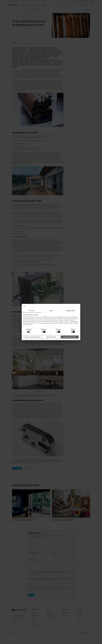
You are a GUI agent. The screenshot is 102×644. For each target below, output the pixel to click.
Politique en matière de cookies (61, 322)
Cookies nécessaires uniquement (32, 337)
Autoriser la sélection (51, 337)
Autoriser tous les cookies (70, 337)
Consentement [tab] (32, 311)
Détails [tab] (51, 311)
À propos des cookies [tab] (71, 311)
